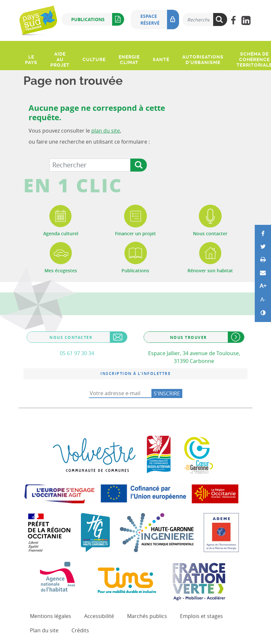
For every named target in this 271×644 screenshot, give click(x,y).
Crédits (80, 630)
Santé (161, 59)
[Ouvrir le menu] (24, 45)
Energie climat (129, 60)
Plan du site (44, 630)
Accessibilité (99, 616)
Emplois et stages (201, 616)
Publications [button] (98, 19)
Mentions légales (51, 616)
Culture (94, 59)
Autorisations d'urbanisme (203, 60)
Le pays (31, 60)
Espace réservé (160, 19)
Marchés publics (147, 616)
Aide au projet (60, 59)
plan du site (106, 131)
